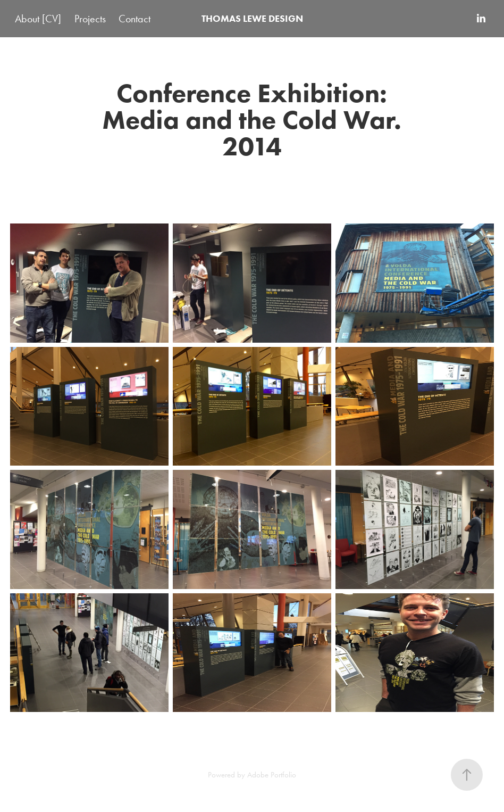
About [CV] (38, 19)
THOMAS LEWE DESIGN (252, 19)
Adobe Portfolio (272, 775)
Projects (90, 19)
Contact (135, 19)
